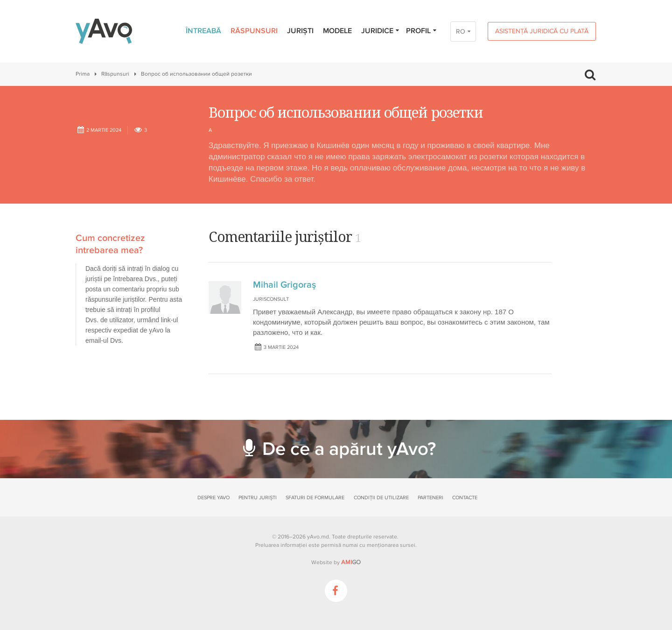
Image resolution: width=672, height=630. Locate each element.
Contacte (465, 498)
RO (461, 32)
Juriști (300, 31)
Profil (422, 31)
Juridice (381, 31)
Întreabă (203, 31)
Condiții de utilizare (381, 498)
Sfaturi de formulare (315, 498)
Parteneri (430, 498)
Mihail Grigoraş (284, 285)
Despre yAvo (213, 498)
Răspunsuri (254, 31)
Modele (337, 31)
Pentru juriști (258, 498)
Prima (83, 74)
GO (351, 562)
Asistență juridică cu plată (542, 31)
